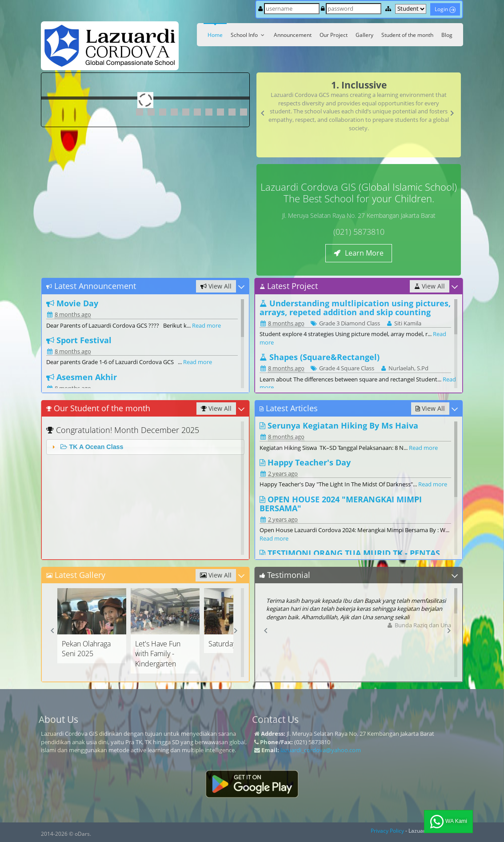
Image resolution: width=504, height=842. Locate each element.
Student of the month (407, 35)
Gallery (364, 35)
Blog (447, 35)
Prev (265, 115)
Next (454, 115)
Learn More (359, 253)
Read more (206, 325)
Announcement (293, 35)
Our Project (334, 35)
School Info (248, 35)
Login (445, 9)
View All (216, 286)
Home (215, 35)
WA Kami (448, 822)
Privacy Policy (387, 831)
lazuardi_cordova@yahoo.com (321, 750)
